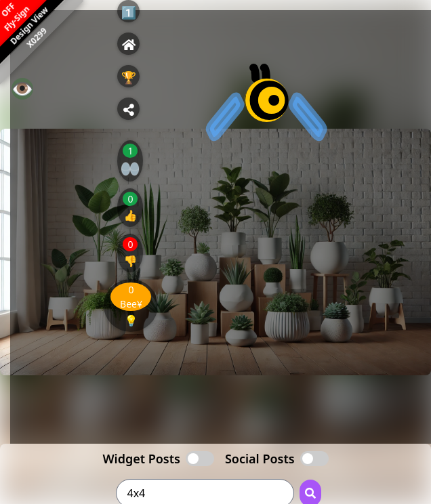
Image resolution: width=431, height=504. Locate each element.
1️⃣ (129, 12)
